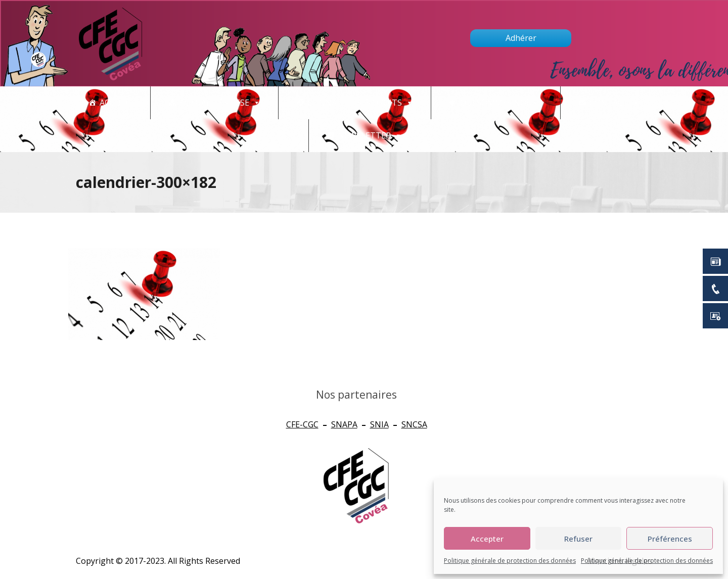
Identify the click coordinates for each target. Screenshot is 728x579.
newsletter (370, 136)
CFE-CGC (302, 424)
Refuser (578, 539)
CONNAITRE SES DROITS (360, 103)
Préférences (670, 539)
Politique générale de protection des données (510, 561)
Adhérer (521, 38)
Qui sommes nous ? (501, 103)
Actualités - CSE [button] (220, 103)
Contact (615, 103)
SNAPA (344, 424)
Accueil (116, 103)
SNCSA (414, 424)
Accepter (487, 539)
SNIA (379, 424)
